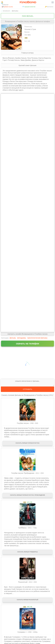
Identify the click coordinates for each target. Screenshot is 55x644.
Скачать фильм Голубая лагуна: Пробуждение (27, 495)
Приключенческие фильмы (37, 338)
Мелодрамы (22, 338)
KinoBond (28, 2)
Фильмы (13, 338)
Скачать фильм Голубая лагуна (27, 443)
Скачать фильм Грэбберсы (27, 552)
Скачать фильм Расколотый (27, 600)
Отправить (27, 389)
